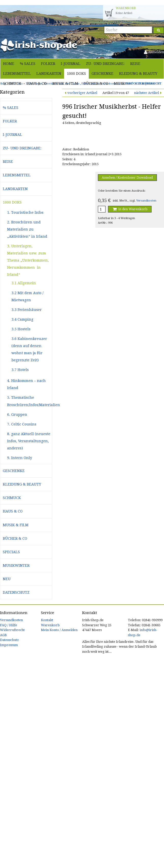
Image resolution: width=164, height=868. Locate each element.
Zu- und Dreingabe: (105, 64)
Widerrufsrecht (12, 630)
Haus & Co (37, 83)
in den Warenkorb (130, 209)
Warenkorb (50, 625)
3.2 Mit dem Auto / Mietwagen (27, 296)
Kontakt (47, 620)
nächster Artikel (146, 93)
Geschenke (102, 74)
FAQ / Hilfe (9, 625)
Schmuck (12, 83)
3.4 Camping (22, 319)
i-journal (71, 64)
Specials (11, 552)
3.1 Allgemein (24, 283)
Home (9, 64)
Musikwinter (16, 565)
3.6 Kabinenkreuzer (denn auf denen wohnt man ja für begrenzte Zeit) (29, 349)
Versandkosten (146, 201)
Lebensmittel (17, 74)
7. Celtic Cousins (22, 424)
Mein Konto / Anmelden (59, 630)
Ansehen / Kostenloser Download (127, 177)
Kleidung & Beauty (138, 74)
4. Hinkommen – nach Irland (26, 384)
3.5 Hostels (21, 329)
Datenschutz (16, 592)
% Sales (28, 64)
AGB (3, 635)
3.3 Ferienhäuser (27, 310)
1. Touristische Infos (25, 212)
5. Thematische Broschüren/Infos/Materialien (29, 401)
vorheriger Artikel (82, 93)
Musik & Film (65, 83)
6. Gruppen (17, 415)
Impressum (9, 645)
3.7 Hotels (20, 370)
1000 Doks (76, 74)
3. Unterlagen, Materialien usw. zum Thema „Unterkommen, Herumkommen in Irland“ (28, 260)
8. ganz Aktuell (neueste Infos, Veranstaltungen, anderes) (29, 441)
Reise (135, 64)
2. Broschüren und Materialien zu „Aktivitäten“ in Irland (27, 229)
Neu (7, 579)
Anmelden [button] (154, 52)
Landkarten (49, 74)
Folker (48, 64)
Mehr (119, 83)
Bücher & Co (96, 83)
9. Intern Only (20, 458)
